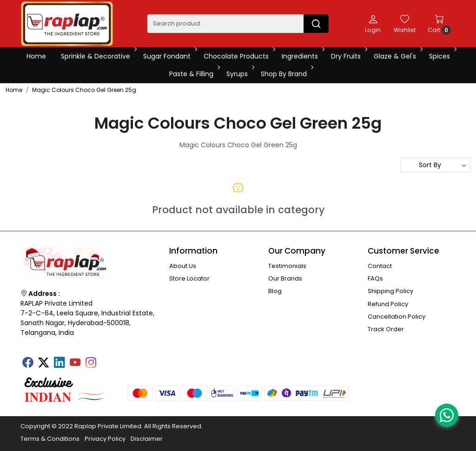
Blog (275, 291)
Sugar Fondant (169, 56)
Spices (442, 56)
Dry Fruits (348, 56)
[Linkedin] (59, 363)
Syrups (240, 74)
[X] (43, 363)
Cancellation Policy (397, 317)
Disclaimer (147, 439)
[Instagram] (91, 363)
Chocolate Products (239, 56)
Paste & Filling (194, 74)
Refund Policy (388, 304)
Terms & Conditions (50, 439)
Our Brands (285, 278)
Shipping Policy (390, 291)
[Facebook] (27, 363)
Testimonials (287, 266)
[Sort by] (436, 165)
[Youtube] (75, 363)
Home (36, 56)
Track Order (386, 329)
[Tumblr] (106, 359)
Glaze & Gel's (397, 56)
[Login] (373, 24)
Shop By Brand (286, 74)
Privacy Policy (105, 439)
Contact (380, 266)
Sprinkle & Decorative (98, 56)
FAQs (375, 278)
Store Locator (189, 278)
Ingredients (302, 56)
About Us (183, 266)
